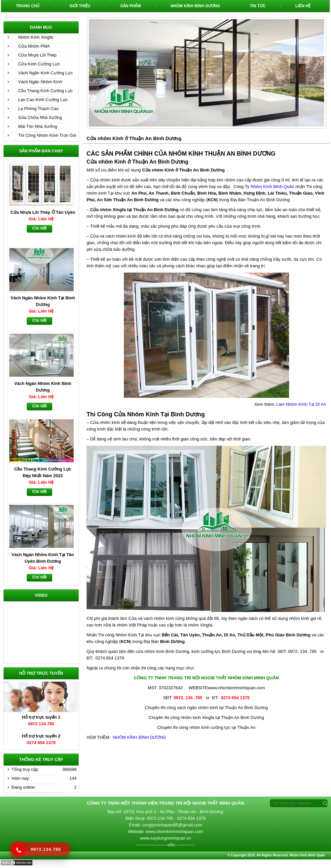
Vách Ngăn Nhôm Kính (40, 82)
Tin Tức (258, 6)
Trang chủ (28, 6)
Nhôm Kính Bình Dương (195, 6)
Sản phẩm (131, 6)
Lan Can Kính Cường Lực (43, 100)
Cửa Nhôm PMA (34, 46)
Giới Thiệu (80, 6)
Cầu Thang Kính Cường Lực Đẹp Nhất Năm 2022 (43, 472)
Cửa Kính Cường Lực (39, 64)
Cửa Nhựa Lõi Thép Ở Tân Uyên (43, 212)
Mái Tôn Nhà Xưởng (38, 126)
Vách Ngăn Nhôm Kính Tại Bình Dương (43, 301)
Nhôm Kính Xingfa (36, 37)
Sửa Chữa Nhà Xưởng (40, 117)
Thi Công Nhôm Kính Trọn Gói (47, 135)
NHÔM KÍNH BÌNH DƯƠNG (139, 737)
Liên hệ (303, 6)
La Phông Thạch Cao (38, 109)
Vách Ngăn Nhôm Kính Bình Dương (43, 387)
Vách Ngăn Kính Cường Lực (45, 73)
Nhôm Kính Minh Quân (272, 187)
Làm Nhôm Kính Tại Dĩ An (301, 404)
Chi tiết (40, 228)
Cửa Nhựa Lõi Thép (37, 55)
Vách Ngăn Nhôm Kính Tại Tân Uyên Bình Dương (43, 558)
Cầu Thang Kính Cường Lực (45, 91)
